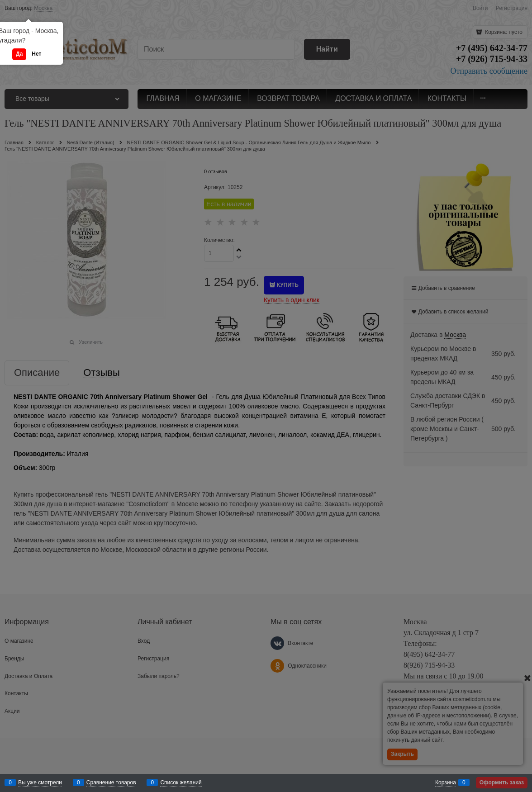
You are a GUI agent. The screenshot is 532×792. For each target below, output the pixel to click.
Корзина (446, 783)
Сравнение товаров (111, 783)
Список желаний (181, 783)
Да (19, 54)
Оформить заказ (502, 783)
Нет (36, 54)
